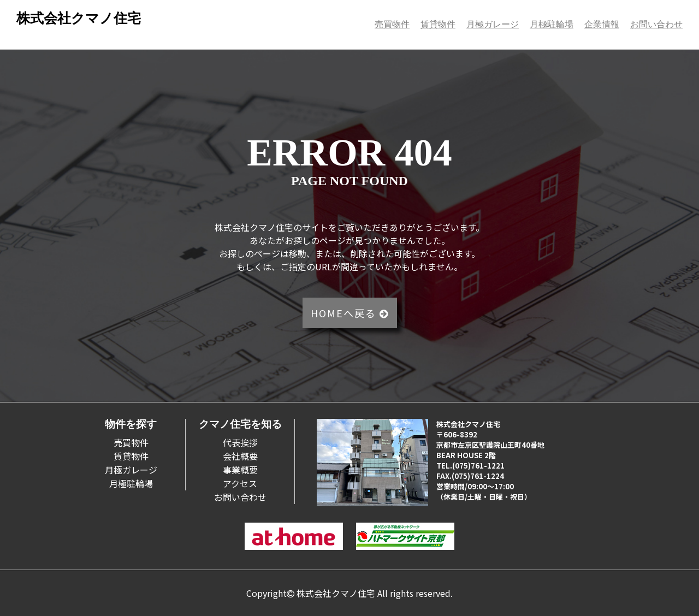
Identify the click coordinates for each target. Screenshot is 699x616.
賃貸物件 (438, 24)
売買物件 (392, 24)
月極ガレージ (493, 24)
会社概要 (240, 456)
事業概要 (240, 470)
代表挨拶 (240, 442)
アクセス (240, 483)
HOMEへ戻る (350, 313)
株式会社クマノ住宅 (79, 18)
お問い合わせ (656, 24)
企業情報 (602, 24)
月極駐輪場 (552, 24)
